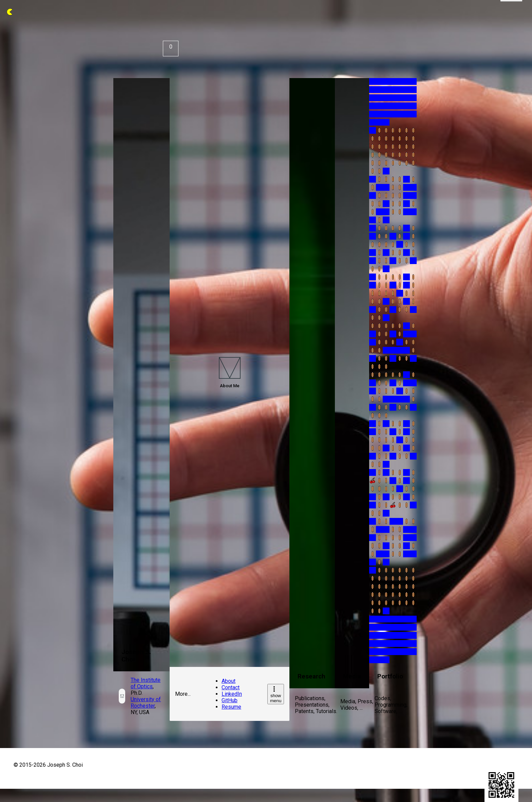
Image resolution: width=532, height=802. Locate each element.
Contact (231, 687)
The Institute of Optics (146, 683)
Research (311, 676)
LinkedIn (232, 694)
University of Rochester (146, 703)
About (229, 681)
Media (352, 676)
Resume (231, 707)
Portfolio (390, 676)
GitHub (230, 700)
